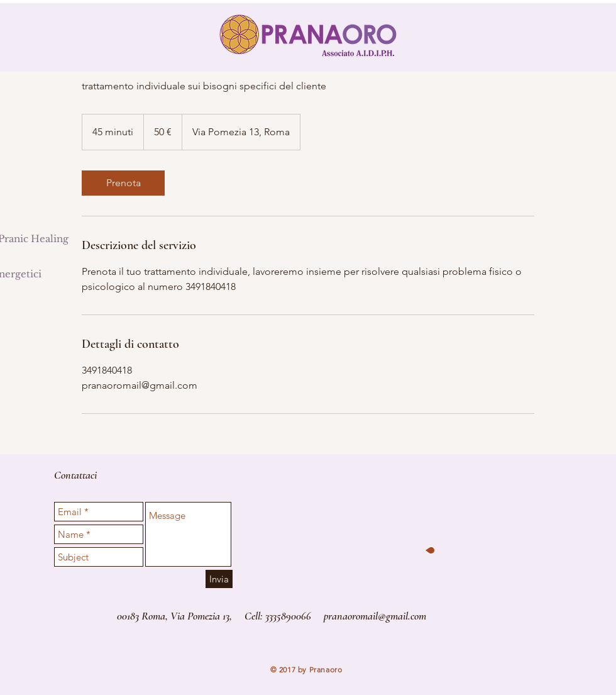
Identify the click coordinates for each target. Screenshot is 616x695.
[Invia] (219, 579)
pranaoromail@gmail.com (375, 616)
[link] (123, 183)
